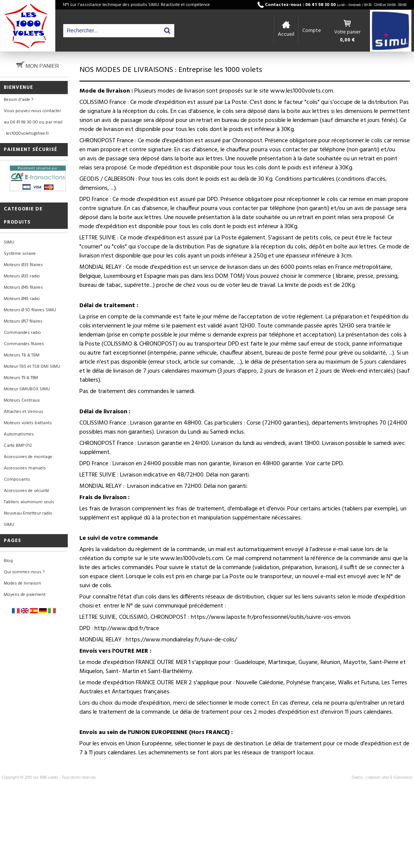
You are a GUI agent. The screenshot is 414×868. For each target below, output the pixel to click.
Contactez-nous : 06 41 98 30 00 (336, 5)
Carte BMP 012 (18, 446)
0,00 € (347, 40)
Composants (17, 480)
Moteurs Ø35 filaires (23, 265)
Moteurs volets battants (28, 423)
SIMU (9, 242)
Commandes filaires (24, 344)
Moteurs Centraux (22, 400)
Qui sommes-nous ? (24, 572)
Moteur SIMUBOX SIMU (27, 389)
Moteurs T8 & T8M (22, 355)
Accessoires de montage (28, 457)
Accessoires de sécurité (27, 491)
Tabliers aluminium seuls (29, 502)
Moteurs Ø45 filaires (23, 288)
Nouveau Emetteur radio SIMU (28, 519)
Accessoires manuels (25, 468)
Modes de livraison (22, 583)
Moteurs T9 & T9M (21, 378)
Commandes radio (22, 333)
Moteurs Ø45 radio (22, 299)
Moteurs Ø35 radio (22, 276)
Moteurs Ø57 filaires (23, 321)
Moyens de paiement (25, 595)
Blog (8, 561)
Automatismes (19, 434)
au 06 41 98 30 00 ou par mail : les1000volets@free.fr (33, 128)
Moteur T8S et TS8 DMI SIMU (32, 367)
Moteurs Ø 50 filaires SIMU (30, 310)
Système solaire (20, 254)
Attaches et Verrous (24, 412)
